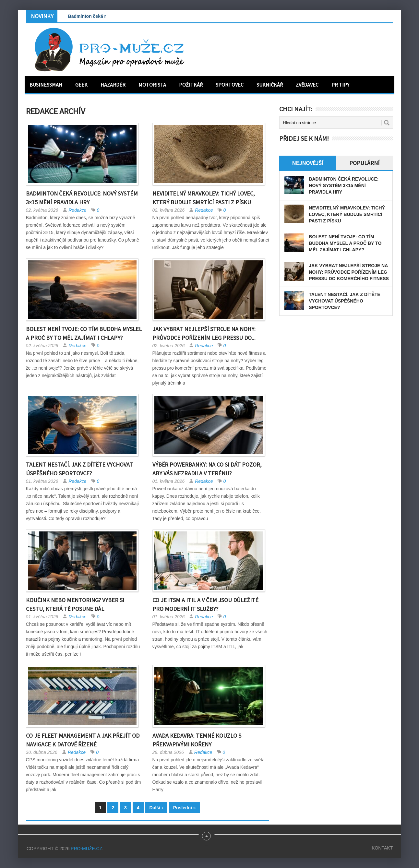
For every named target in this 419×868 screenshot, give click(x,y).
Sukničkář (270, 85)
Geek (81, 85)
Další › (156, 808)
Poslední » (185, 808)
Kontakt (382, 848)
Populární (364, 163)
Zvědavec (307, 85)
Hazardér (113, 85)
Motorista (152, 85)
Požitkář (191, 85)
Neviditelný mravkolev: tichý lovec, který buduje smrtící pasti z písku (347, 214)
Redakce (77, 210)
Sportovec (230, 85)
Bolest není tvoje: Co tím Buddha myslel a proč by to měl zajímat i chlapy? (345, 243)
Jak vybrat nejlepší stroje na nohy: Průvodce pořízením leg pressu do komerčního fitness (349, 272)
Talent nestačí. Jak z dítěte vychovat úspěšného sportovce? (344, 301)
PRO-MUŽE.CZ (86, 849)
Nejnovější (308, 163)
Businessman (46, 85)
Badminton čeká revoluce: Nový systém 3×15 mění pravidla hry (344, 185)
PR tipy (340, 85)
